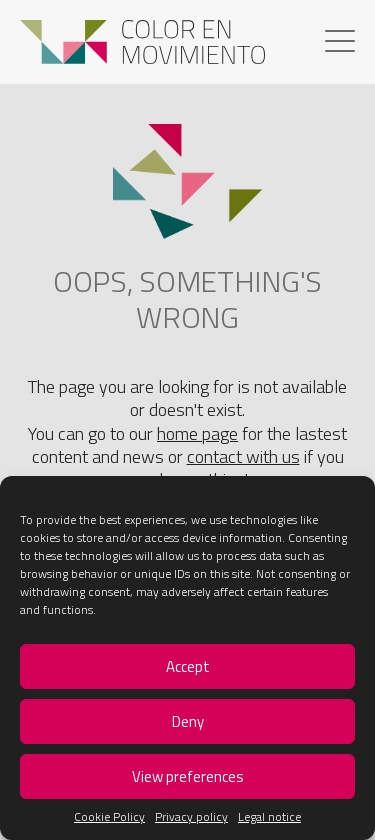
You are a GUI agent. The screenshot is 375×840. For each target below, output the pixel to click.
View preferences (188, 776)
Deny (188, 721)
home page (197, 433)
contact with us (243, 456)
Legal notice (269, 817)
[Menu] (340, 43)
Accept (188, 666)
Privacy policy (191, 817)
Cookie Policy (109, 817)
